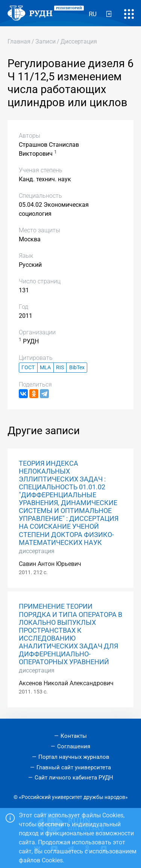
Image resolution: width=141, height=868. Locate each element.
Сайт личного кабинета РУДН (74, 778)
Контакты (74, 736)
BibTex (77, 368)
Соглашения (74, 746)
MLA (45, 368)
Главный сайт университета (74, 767)
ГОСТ (28, 368)
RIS (60, 368)
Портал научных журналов (74, 757)
